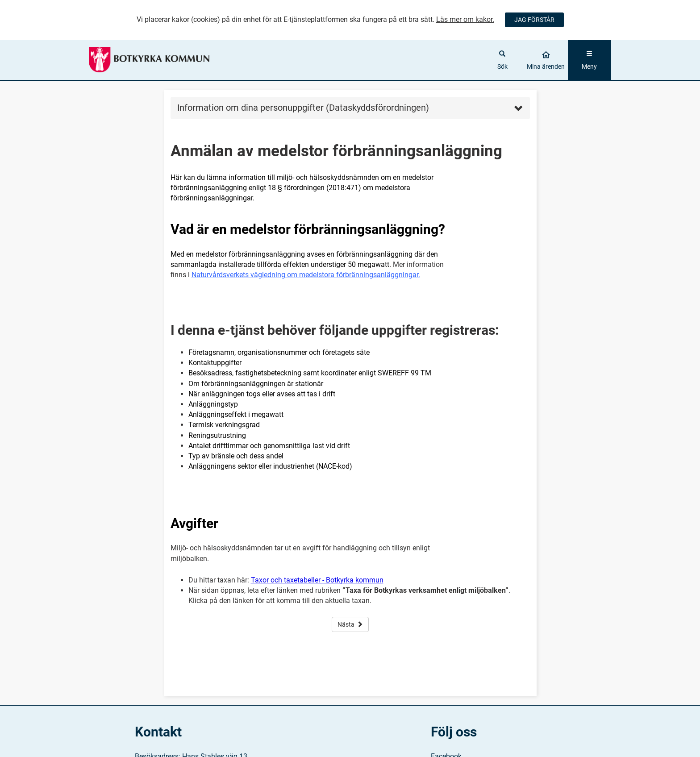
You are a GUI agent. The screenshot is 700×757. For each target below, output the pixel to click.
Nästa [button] (350, 624)
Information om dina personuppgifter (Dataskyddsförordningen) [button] (350, 108)
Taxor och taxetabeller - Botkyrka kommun (317, 580)
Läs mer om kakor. (465, 19)
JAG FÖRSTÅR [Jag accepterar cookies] (534, 20)
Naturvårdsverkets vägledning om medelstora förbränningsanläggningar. (306, 275)
